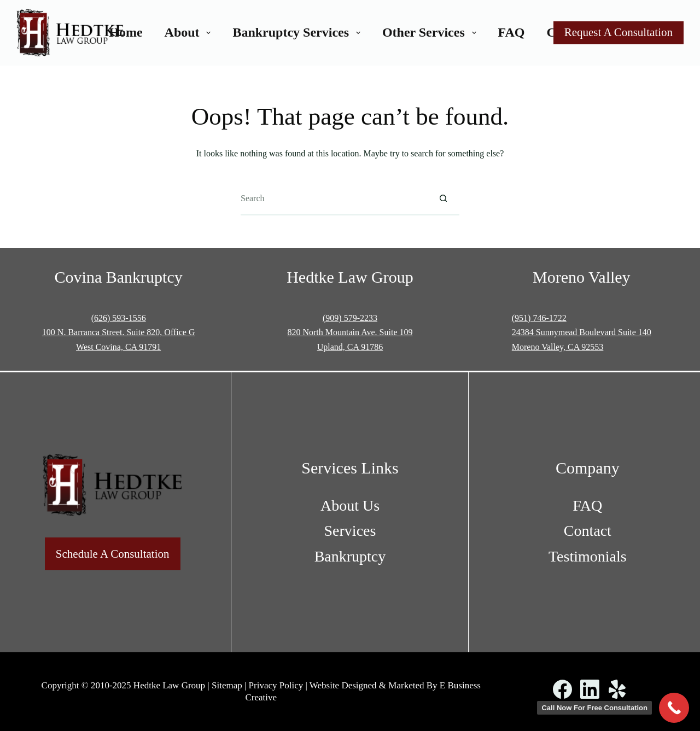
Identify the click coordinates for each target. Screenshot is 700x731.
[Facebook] (562, 689)
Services (350, 531)
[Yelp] (617, 689)
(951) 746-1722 (539, 318)
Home (126, 32)
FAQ (512, 32)
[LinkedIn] (590, 689)
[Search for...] (334, 199)
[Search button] (443, 199)
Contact (588, 531)
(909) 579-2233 (350, 318)
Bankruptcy (350, 556)
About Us (350, 505)
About (190, 32)
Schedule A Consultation (113, 554)
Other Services (431, 32)
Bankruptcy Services (298, 32)
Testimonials (588, 556)
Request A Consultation (619, 32)
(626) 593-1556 (119, 318)
